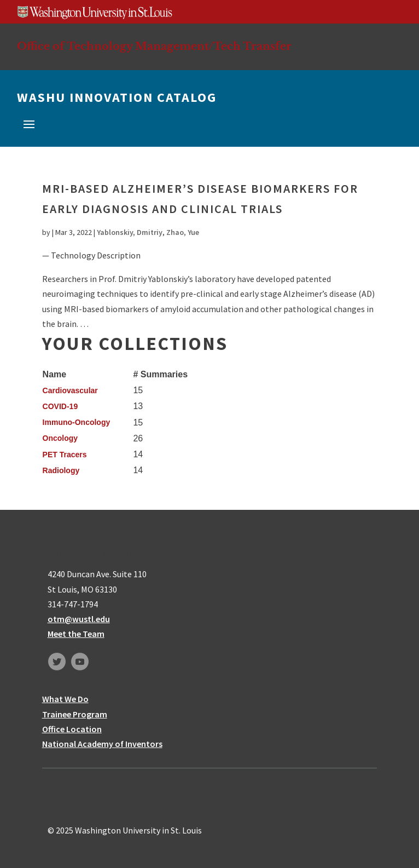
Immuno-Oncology (77, 422)
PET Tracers (65, 455)
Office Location (72, 729)
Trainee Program (75, 714)
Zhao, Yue (183, 232)
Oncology (60, 438)
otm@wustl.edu (79, 619)
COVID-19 (60, 406)
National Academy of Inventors (102, 744)
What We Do (65, 699)
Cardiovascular (70, 390)
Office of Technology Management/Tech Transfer (154, 46)
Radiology (61, 470)
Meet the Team (76, 634)
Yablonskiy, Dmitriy (130, 232)
